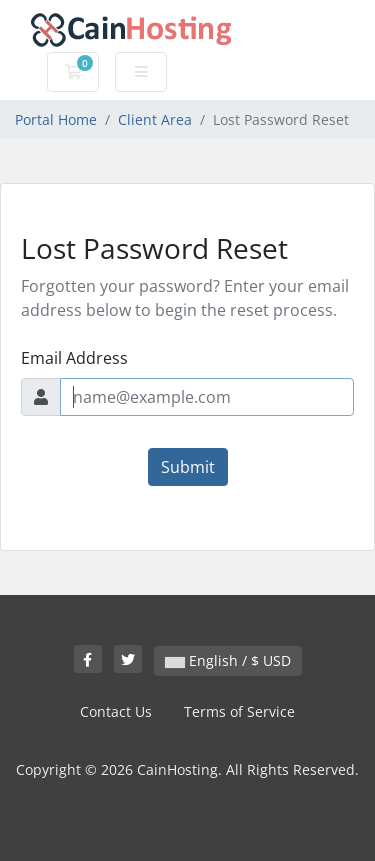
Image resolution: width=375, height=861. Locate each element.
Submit (188, 467)
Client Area (155, 119)
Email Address (74, 358)
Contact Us (116, 711)
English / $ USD (228, 660)
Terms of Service (239, 711)
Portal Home (56, 119)
